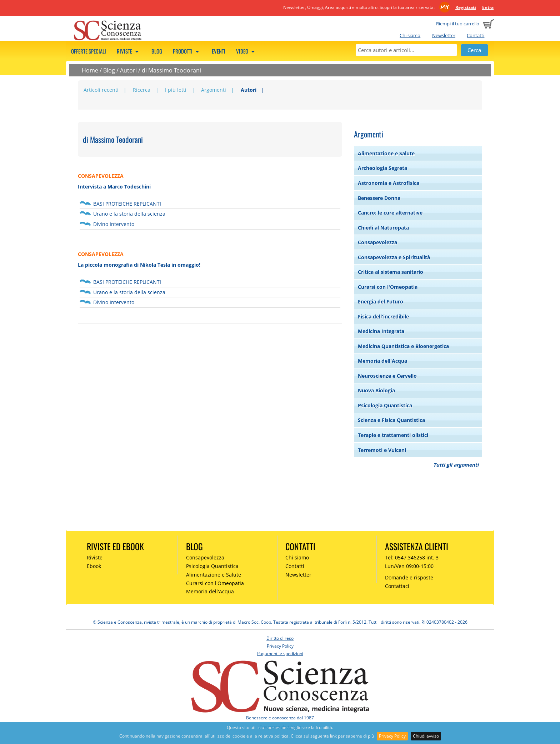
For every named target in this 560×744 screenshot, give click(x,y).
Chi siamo (410, 35)
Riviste (129, 51)
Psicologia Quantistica (385, 405)
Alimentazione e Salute (386, 153)
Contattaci (397, 586)
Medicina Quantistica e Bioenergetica (403, 346)
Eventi (219, 51)
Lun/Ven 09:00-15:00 (409, 566)
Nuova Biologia (376, 390)
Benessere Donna (379, 198)
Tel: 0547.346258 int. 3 (412, 557)
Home (90, 70)
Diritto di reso (280, 638)
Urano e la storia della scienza (129, 214)
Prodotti (187, 51)
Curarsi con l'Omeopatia (388, 287)
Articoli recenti (101, 90)
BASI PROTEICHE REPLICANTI (127, 204)
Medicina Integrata (381, 331)
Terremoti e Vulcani (382, 450)
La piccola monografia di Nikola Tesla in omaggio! (139, 265)
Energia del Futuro (381, 301)
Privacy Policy (392, 736)
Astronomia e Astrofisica (389, 183)
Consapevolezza (377, 242)
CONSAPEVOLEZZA (101, 176)
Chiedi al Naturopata (383, 228)
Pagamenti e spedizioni (280, 653)
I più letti (176, 90)
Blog (157, 51)
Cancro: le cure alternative (390, 213)
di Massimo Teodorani (171, 70)
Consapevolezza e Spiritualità (394, 257)
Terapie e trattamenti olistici (393, 435)
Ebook (94, 566)
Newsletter (444, 35)
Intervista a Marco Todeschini (114, 187)
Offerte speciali (89, 51)
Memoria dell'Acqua (382, 361)
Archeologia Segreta (382, 168)
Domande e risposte (409, 577)
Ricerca (142, 90)
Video (246, 51)
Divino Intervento (114, 224)
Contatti (476, 35)
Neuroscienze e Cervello (387, 376)
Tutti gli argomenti (456, 465)
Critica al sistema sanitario (391, 272)
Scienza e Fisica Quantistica (391, 420)
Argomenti (214, 90)
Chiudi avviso (426, 736)
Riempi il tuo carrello (458, 24)
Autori (128, 70)
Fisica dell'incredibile (383, 316)
